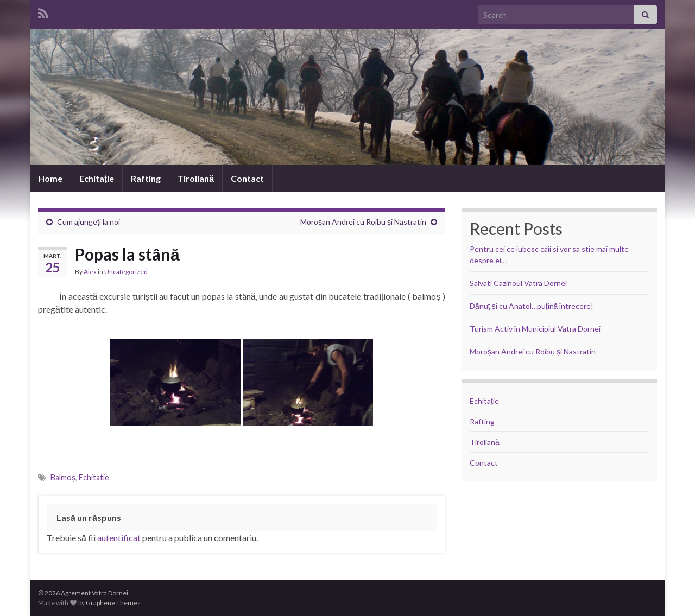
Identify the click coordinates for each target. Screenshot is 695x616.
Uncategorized (126, 272)
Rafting (146, 178)
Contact (247, 178)
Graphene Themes (113, 603)
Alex (90, 272)
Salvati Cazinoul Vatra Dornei (518, 283)
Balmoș (63, 477)
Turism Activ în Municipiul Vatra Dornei (535, 329)
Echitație (97, 178)
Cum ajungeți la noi (89, 222)
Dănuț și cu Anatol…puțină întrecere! (532, 306)
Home (50, 178)
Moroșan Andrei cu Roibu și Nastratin (363, 222)
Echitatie (94, 477)
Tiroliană (196, 178)
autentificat (119, 538)
